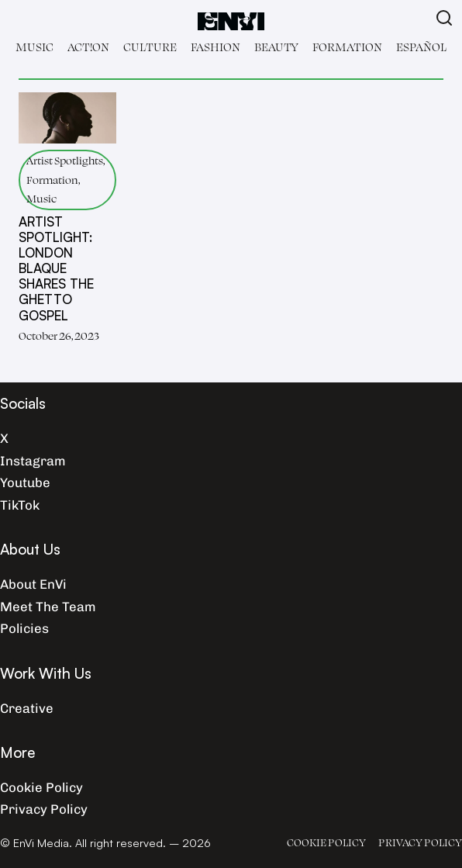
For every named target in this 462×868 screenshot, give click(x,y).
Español (421, 47)
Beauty (276, 47)
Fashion (215, 47)
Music (34, 47)
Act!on (88, 47)
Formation (347, 47)
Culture (150, 47)
